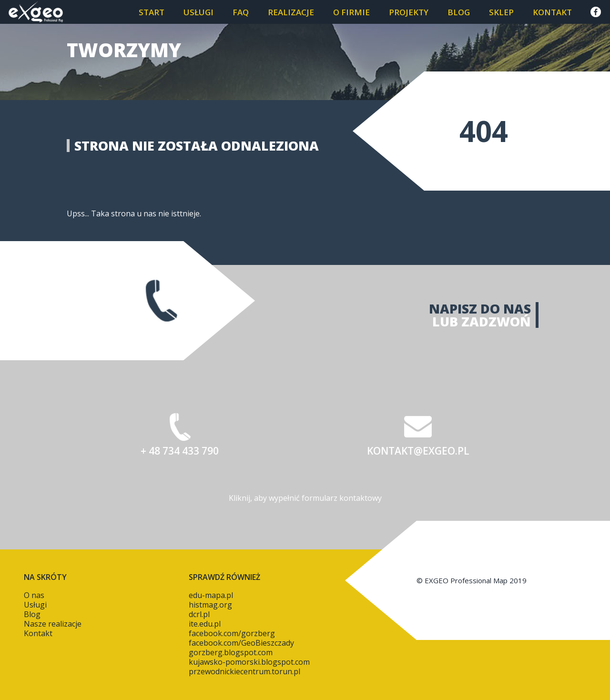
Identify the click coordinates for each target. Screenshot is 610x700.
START (152, 12)
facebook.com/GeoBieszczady (241, 643)
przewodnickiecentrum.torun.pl (244, 671)
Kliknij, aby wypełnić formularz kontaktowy (305, 498)
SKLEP (501, 12)
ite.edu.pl (205, 624)
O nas (34, 595)
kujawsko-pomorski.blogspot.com (249, 662)
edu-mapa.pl (211, 595)
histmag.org (210, 605)
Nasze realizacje (53, 624)
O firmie (351, 12)
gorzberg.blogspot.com (231, 652)
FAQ (241, 12)
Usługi (198, 12)
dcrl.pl (199, 614)
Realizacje (291, 12)
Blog (459, 12)
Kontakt (552, 12)
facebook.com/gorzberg (232, 633)
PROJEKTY (409, 12)
